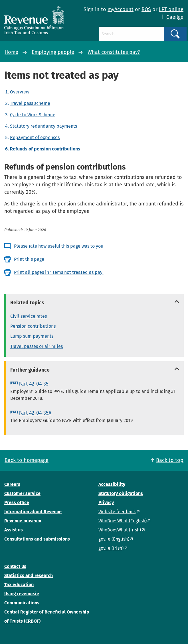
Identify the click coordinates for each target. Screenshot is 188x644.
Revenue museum (23, 521)
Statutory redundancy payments (44, 126)
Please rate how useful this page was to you (59, 246)
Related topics (27, 303)
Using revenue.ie (22, 594)
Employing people (53, 52)
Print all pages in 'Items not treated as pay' (59, 272)
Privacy (106, 503)
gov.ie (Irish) (111, 548)
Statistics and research (29, 575)
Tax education (19, 585)
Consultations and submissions (37, 539)
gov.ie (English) (114, 539)
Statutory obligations (121, 493)
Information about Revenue (33, 512)
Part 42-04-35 (34, 384)
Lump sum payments (32, 336)
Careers (12, 484)
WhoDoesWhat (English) (123, 521)
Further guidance (30, 370)
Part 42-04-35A (35, 413)
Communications (22, 603)
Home (11, 52)
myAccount (121, 9)
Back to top (170, 460)
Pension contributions (33, 326)
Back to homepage (27, 460)
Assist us (14, 530)
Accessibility (112, 484)
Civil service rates (29, 316)
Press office (17, 503)
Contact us (15, 566)
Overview (20, 92)
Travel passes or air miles (37, 346)
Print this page (29, 259)
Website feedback (117, 512)
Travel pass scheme (30, 103)
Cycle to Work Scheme (33, 115)
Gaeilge (175, 17)
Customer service (22, 493)
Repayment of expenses (35, 137)
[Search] (132, 34)
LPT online (171, 9)
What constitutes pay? (114, 52)
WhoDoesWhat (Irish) (120, 530)
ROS (146, 9)
